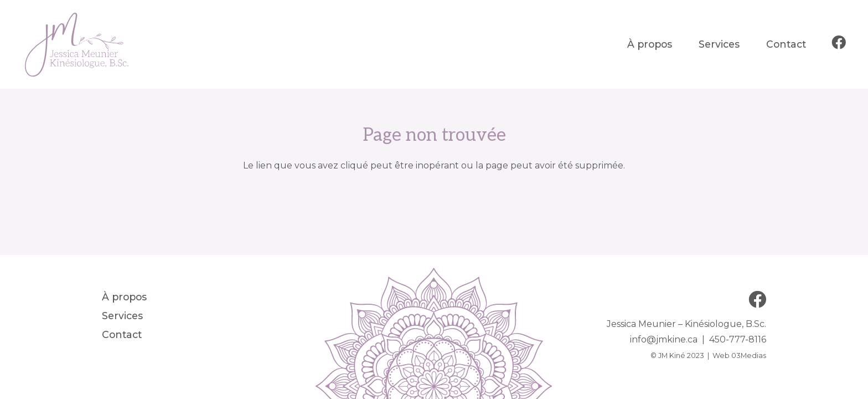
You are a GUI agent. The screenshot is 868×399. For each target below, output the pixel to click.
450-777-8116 (738, 339)
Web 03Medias (739, 355)
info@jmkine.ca (664, 339)
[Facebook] (839, 43)
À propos (124, 297)
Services (122, 316)
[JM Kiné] (77, 45)
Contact (122, 334)
